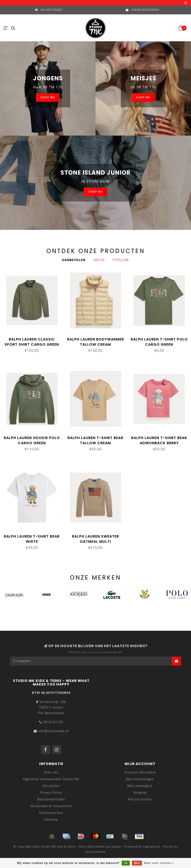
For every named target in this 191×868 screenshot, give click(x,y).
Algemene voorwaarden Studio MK (51, 779)
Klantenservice (51, 813)
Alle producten (140, 799)
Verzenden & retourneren (51, 806)
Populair (121, 260)
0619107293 (53, 722)
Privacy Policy (51, 792)
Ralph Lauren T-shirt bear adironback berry (159, 440)
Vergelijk (140, 792)
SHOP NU (48, 97)
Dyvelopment (95, 852)
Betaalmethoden (51, 799)
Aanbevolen (74, 260)
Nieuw (99, 260)
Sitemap (51, 819)
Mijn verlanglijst (140, 786)
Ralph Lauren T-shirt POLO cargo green (159, 342)
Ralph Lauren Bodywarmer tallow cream (95, 342)
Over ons (51, 772)
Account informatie (140, 772)
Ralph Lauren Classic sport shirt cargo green (32, 342)
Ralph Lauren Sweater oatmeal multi (95, 539)
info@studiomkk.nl (53, 731)
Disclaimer (51, 786)
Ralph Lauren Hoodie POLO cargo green (32, 440)
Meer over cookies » (159, 863)
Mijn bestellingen (140, 779)
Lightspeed (151, 847)
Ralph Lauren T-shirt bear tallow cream (95, 440)
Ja (126, 863)
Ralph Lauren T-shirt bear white (32, 539)
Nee (137, 863)
